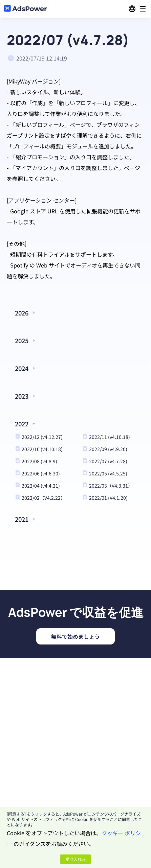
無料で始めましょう (75, 636)
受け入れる (75, 859)
